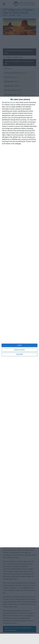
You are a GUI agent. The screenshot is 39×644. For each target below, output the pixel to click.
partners (13, 102)
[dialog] (19, 322)
